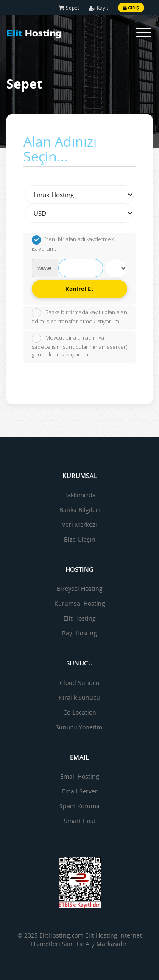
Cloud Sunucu (80, 683)
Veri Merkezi (79, 525)
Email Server (80, 791)
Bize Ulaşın (80, 539)
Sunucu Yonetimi (80, 727)
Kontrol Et (79, 289)
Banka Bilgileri (80, 510)
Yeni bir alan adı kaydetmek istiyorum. (73, 244)
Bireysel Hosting (80, 589)
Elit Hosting (80, 618)
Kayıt (99, 8)
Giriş (131, 8)
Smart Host (80, 821)
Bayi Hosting (79, 633)
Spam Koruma (79, 806)
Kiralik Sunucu (79, 697)
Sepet (69, 8)
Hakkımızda (79, 495)
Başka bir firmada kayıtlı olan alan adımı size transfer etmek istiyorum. (79, 317)
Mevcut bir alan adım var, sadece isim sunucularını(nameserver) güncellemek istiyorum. (79, 346)
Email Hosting (80, 776)
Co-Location (80, 712)
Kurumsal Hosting (80, 603)
